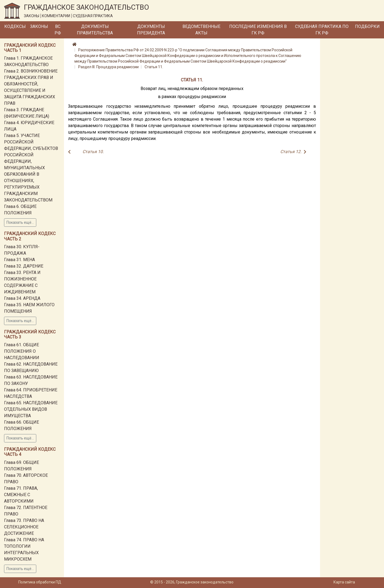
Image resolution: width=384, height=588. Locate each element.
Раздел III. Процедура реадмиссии (108, 67)
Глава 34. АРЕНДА (22, 298)
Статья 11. (154, 67)
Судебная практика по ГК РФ (322, 30)
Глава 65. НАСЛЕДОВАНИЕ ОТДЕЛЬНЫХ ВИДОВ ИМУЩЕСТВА (31, 409)
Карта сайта (344, 582)
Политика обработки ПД (40, 582)
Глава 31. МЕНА (19, 260)
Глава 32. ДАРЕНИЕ (24, 266)
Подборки (367, 26)
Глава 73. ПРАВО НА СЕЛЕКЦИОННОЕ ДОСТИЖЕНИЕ (24, 527)
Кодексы (15, 26)
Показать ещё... (20, 222)
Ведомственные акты (201, 30)
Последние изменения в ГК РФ (258, 30)
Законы (39, 26)
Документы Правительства (95, 30)
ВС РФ (58, 30)
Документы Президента (151, 30)
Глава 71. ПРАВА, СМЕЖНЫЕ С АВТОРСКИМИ (21, 495)
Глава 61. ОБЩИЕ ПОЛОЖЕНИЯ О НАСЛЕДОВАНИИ (22, 351)
